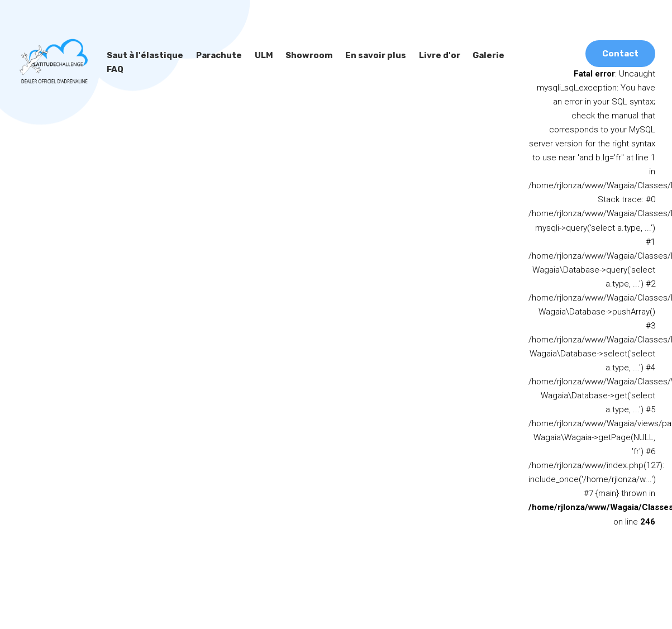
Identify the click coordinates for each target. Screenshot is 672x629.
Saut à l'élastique (144, 55)
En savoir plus (368, 55)
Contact (621, 53)
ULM (260, 55)
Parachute (216, 55)
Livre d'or (430, 55)
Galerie (477, 55)
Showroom (304, 55)
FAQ (513, 55)
